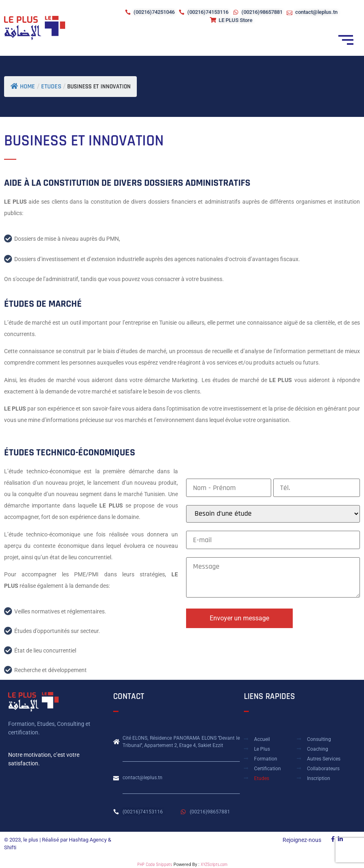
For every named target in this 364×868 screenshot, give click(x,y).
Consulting (319, 739)
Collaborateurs (323, 769)
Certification (268, 769)
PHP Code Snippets (155, 865)
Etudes (262, 778)
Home (23, 87)
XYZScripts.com (214, 865)
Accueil (262, 739)
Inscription (319, 778)
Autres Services (324, 759)
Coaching (318, 749)
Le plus (262, 749)
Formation (266, 759)
